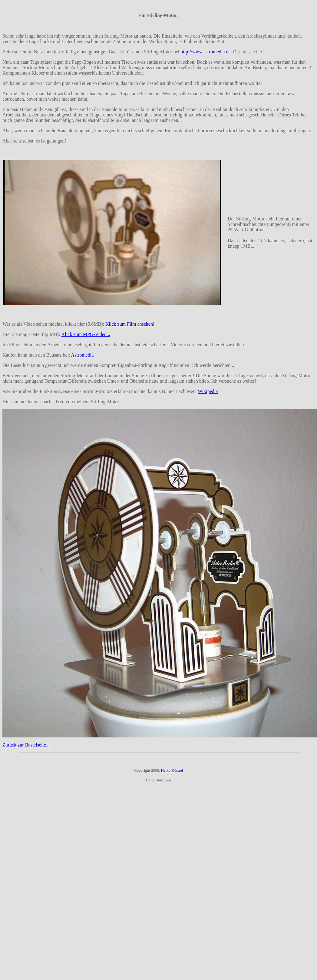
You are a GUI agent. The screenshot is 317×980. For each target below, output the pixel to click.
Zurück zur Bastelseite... (26, 745)
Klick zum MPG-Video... (86, 334)
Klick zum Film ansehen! (130, 324)
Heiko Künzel (172, 770)
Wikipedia (208, 391)
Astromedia (83, 355)
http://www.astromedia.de (205, 52)
